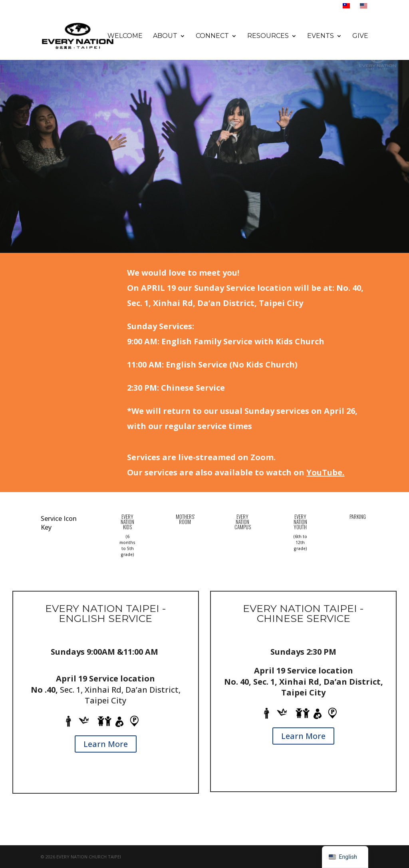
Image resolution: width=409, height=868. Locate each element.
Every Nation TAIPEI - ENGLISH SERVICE (106, 613)
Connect (212, 36)
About (165, 36)
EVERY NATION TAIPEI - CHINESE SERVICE (303, 613)
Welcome (125, 36)
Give (360, 36)
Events (321, 36)
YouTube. (325, 472)
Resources (268, 36)
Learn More (106, 744)
